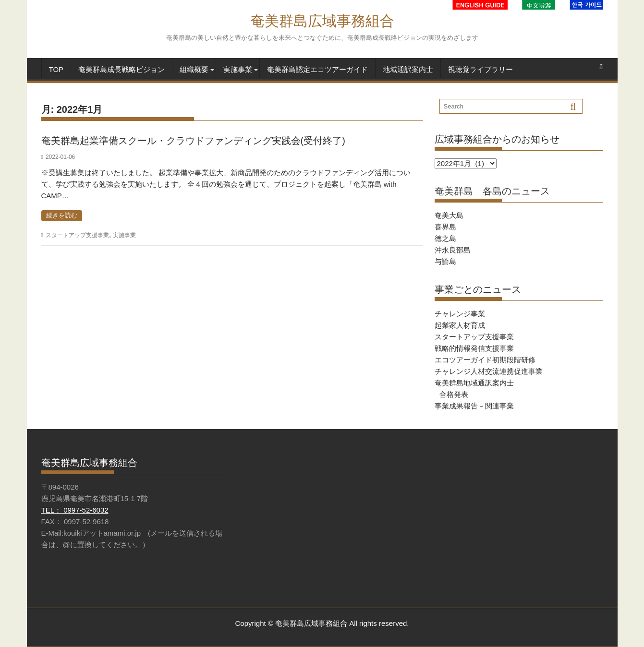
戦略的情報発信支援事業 (474, 348)
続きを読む (62, 215)
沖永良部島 (453, 250)
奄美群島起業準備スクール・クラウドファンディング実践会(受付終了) (193, 141)
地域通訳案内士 (408, 69)
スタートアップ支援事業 (77, 235)
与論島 (445, 261)
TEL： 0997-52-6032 (75, 510)
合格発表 (454, 394)
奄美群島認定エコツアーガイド (317, 69)
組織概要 (194, 69)
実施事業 (238, 69)
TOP (56, 69)
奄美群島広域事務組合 (322, 21)
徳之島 (445, 238)
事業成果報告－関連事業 (474, 406)
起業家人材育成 (460, 325)
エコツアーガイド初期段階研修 (485, 360)
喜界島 (445, 227)
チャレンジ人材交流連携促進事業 (489, 371)
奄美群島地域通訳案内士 (474, 383)
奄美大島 (449, 215)
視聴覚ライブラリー (480, 69)
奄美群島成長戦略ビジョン (122, 69)
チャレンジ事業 (460, 314)
